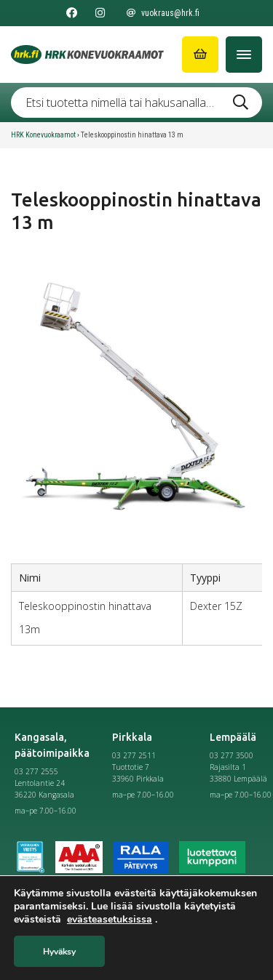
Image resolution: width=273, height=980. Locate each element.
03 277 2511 (134, 755)
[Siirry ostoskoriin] (200, 55)
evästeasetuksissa (110, 920)
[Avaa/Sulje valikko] (244, 55)
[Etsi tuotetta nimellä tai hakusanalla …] (136, 103)
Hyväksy (59, 952)
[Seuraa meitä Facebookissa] (72, 13)
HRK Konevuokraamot (43, 135)
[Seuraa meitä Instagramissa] (100, 13)
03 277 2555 (36, 771)
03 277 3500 (232, 755)
